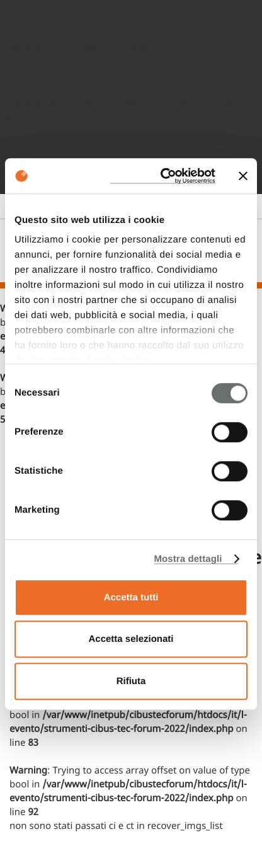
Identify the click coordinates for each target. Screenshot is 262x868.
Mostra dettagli (188, 559)
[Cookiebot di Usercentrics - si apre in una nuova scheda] (163, 176)
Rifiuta (131, 681)
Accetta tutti (131, 597)
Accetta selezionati (131, 639)
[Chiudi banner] (243, 176)
